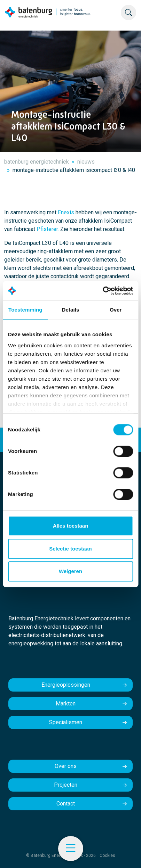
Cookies (107, 855)
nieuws (86, 162)
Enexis (66, 212)
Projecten (66, 785)
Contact (66, 804)
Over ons (66, 766)
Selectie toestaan (70, 549)
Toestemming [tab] (25, 310)
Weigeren (70, 571)
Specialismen (66, 722)
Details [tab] (71, 310)
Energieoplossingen (66, 685)
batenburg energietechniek (37, 162)
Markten (66, 704)
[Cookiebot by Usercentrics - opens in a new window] (103, 291)
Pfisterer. (48, 229)
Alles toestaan (71, 526)
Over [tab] (116, 310)
